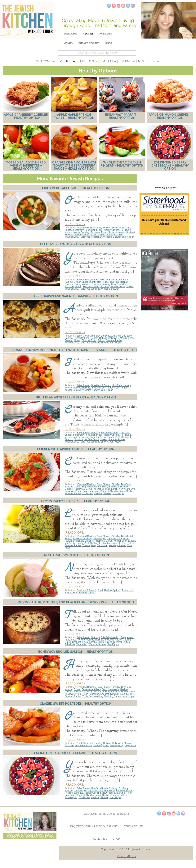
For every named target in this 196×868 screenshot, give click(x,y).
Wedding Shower (112, 237)
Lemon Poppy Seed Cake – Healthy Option (76, 501)
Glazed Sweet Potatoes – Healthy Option (76, 704)
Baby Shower (104, 228)
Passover (95, 232)
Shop (109, 43)
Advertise (100, 839)
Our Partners (165, 188)
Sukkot (102, 235)
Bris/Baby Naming (121, 228)
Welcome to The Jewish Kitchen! (107, 814)
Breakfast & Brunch (111, 336)
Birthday (113, 280)
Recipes (88, 34)
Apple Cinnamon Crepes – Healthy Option (170, 116)
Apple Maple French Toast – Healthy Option (74, 116)
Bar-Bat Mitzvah (99, 280)
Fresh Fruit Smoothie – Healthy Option (76, 555)
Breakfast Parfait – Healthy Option (122, 116)
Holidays (106, 34)
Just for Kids (108, 388)
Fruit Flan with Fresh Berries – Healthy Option (76, 397)
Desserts (78, 338)
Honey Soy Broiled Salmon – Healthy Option (76, 652)
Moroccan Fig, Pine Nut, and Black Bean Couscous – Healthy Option (76, 602)
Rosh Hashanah (117, 232)
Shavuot (69, 235)
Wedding (96, 289)
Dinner (77, 282)
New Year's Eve (119, 284)
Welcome (70, 34)
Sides (85, 642)
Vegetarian (97, 237)
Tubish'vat (85, 237)
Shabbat (130, 232)
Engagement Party (74, 230)
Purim (104, 232)
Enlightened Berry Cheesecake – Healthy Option (170, 165)
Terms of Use (133, 826)
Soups (94, 235)
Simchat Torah (82, 235)
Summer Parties (115, 235)
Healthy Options (111, 230)
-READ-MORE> (75, 224)
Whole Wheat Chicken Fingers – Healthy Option (122, 164)
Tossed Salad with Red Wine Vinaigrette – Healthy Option (26, 165)
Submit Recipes (89, 43)
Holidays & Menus (83, 284)
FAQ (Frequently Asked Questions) (94, 826)
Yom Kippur (128, 237)
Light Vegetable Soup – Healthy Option (76, 188)
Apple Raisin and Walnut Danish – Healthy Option (76, 296)
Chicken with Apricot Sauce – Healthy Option (76, 449)
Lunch (114, 489)
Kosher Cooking (81, 232)
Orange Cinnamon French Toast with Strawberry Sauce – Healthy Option (74, 165)
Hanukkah (96, 230)
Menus (68, 43)
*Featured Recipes (86, 228)
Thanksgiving (71, 237)
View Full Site (126, 857)
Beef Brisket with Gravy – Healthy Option (76, 244)
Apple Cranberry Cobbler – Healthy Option (26, 116)
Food (87, 230)
